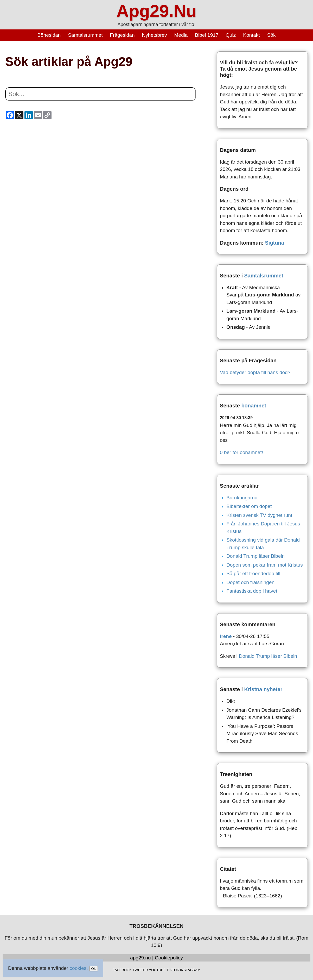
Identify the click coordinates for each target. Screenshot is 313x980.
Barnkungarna (242, 498)
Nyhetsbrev (154, 35)
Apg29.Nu (156, 11)
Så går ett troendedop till (253, 573)
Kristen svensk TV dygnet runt (259, 515)
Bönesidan (49, 35)
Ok (94, 969)
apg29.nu (140, 958)
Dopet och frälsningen (250, 582)
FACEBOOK (122, 970)
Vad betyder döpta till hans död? (255, 372)
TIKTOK (173, 970)
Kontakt (251, 35)
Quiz (231, 35)
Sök (272, 35)
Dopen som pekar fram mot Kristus (265, 565)
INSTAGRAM (190, 970)
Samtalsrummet (85, 35)
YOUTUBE (157, 970)
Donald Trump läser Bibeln (255, 556)
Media (181, 35)
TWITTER (140, 970)
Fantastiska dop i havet (252, 591)
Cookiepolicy (169, 958)
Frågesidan (122, 35)
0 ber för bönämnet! (241, 452)
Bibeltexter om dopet (249, 506)
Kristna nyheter (263, 689)
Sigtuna (274, 243)
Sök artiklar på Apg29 (69, 62)
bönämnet (254, 406)
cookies (78, 968)
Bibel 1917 (207, 35)
